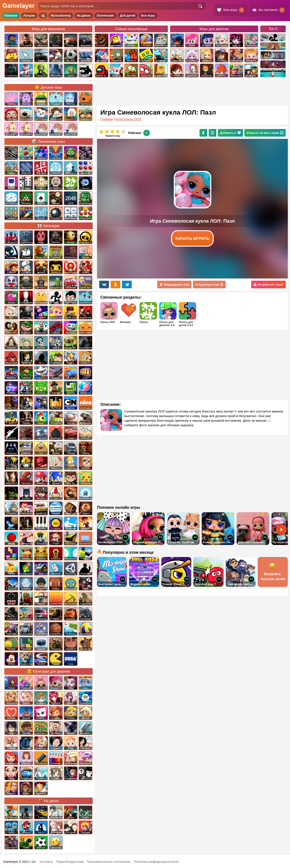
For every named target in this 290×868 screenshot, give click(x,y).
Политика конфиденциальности (156, 862)
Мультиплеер (61, 15)
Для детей (128, 15)
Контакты (46, 862)
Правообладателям (70, 862)
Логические (105, 15)
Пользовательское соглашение (109, 862)
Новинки (11, 15)
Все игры (148, 15)
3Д (43, 15)
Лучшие (29, 15)
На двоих (84, 15)
